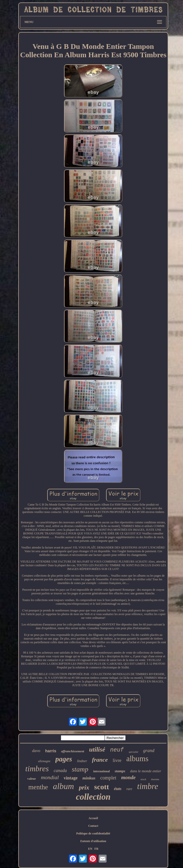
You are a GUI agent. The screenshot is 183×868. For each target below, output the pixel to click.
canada (60, 771)
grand (149, 750)
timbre (148, 786)
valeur (32, 779)
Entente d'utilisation (93, 841)
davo (36, 751)
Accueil (93, 818)
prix (84, 787)
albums (137, 759)
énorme (155, 779)
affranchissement (73, 751)
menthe (38, 787)
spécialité (133, 752)
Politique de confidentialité (93, 833)
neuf (117, 750)
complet (108, 778)
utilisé (97, 749)
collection (93, 797)
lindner (82, 761)
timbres (37, 769)
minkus (89, 778)
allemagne (44, 761)
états (118, 789)
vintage (71, 778)
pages (64, 759)
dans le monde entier (146, 771)
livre (117, 760)
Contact (93, 826)
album (63, 786)
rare (129, 789)
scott (102, 787)
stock (143, 779)
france (100, 760)
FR (96, 849)
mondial (50, 777)
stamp (80, 769)
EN (90, 849)
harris (51, 751)
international (102, 771)
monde (128, 777)
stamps (120, 771)
